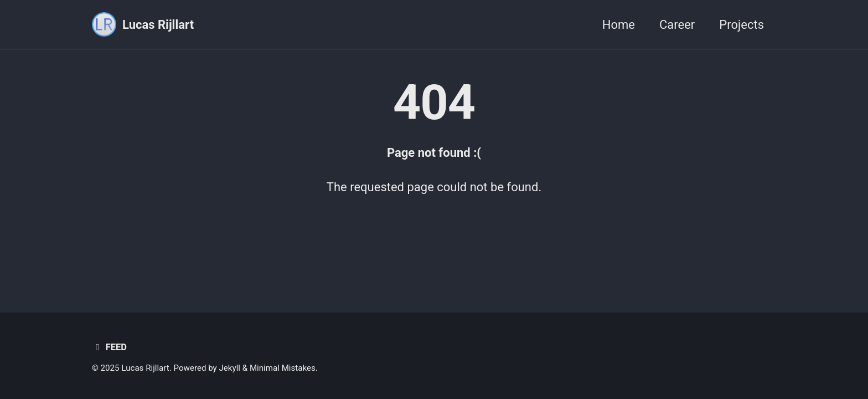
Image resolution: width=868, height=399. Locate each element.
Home (619, 25)
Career (677, 25)
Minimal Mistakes (283, 368)
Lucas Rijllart (158, 25)
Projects (742, 25)
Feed (109, 347)
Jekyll (229, 368)
